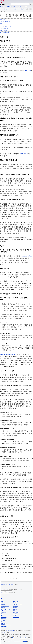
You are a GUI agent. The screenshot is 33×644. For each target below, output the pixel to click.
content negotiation (27, 256)
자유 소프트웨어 (5, 606)
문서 (2, 615)
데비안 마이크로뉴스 (6, 625)
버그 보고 (15, 615)
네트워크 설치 (16, 603)
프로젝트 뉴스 (4, 612)
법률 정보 (3, 608)
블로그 (2, 7)
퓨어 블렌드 (16, 606)
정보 (2, 601)
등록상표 (25, 641)
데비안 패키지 (16, 608)
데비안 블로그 (4, 623)
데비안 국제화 (16, 612)
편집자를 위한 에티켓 (5, 22)
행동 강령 (3, 605)
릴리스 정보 (4, 617)
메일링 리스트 (16, 617)
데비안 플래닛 (4, 626)
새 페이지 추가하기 (5, 28)
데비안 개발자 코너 (6, 9)
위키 (26, 7)
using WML (28, 70)
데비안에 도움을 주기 (6, 609)
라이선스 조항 (23, 638)
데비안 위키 (4, 619)
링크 (1, 24)
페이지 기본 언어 (5, 593)
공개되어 (4, 632)
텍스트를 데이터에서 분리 (6, 26)
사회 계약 (3, 603)
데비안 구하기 (16, 601)
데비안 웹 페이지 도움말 (17, 9)
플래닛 (20, 7)
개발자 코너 (16, 609)
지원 (14, 611)
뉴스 (2, 611)
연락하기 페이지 (10, 631)
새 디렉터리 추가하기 (5, 33)
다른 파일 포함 (4, 30)
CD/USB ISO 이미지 (18, 605)
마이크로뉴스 (11, 7)
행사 (2, 614)
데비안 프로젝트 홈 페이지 (7, 584)
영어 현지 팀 (24, 154)
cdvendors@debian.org (7, 354)
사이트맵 (3, 620)
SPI (13, 638)
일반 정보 (2, 19)
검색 (2, 622)
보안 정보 (15, 614)
